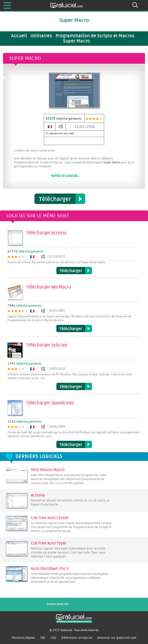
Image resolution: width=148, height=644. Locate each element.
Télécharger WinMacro (74, 329)
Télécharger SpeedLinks (74, 445)
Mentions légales (23, 638)
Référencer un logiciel (77, 638)
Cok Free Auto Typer (49, 543)
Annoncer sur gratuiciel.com (117, 638)
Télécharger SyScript (74, 387)
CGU (54, 638)
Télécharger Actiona (74, 271)
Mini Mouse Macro (48, 470)
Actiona (38, 495)
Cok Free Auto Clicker (50, 518)
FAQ (43, 638)
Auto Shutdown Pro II (50, 569)
